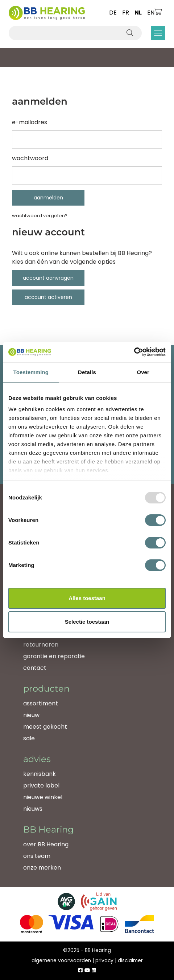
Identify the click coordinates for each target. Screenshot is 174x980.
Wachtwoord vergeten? (40, 216)
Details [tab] (87, 372)
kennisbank (40, 774)
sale (29, 738)
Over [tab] (143, 372)
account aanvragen (48, 278)
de (113, 13)
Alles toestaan (87, 598)
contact (35, 668)
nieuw (31, 715)
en (151, 13)
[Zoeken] (130, 33)
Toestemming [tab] (31, 372)
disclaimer (130, 961)
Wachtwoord (30, 158)
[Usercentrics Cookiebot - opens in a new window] (134, 352)
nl (138, 13)
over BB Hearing (46, 844)
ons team (37, 856)
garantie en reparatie (54, 656)
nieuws (33, 809)
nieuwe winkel (43, 797)
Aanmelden (48, 198)
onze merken (42, 868)
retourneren (41, 645)
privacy (104, 961)
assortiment (41, 703)
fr (126, 13)
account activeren (48, 297)
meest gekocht (45, 727)
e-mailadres (30, 122)
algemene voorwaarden (61, 961)
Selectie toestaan (87, 622)
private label (41, 785)
